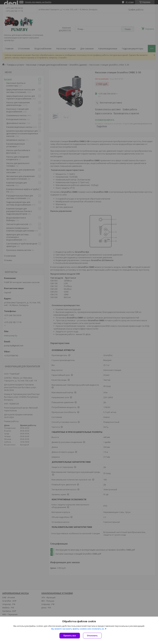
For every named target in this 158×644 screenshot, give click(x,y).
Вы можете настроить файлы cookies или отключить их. (78, 629)
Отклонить (92, 636)
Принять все (70, 636)
